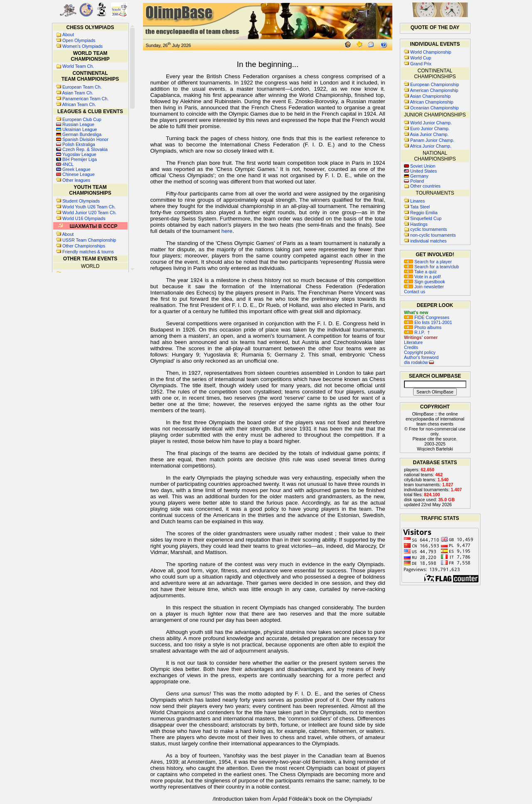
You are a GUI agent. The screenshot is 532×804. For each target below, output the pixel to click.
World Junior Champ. (431, 123)
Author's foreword (421, 357)
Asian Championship (430, 96)
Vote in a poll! (422, 277)
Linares (417, 201)
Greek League (76, 169)
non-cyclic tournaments (433, 235)
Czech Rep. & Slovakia (85, 149)
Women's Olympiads (83, 46)
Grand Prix (421, 64)
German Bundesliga (82, 134)
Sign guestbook (424, 282)
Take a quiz (420, 272)
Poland (417, 181)
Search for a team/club (431, 267)
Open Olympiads (79, 40)
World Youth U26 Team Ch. (89, 207)
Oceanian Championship (435, 108)
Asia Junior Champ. (429, 134)
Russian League (78, 124)
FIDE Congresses (427, 317)
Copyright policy (420, 352)
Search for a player (428, 262)
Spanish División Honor (85, 139)
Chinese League (79, 174)
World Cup (421, 58)
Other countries (425, 186)
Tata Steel (420, 207)
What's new (416, 312)
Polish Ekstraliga (79, 144)
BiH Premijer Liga (80, 159)
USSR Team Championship (89, 240)
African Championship (431, 102)
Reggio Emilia (424, 213)
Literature (413, 342)
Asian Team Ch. (78, 93)
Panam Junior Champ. (432, 140)
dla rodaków (419, 362)
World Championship (431, 52)
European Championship (435, 84)
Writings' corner (421, 337)
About (68, 35)
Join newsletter (424, 287)
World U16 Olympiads (84, 218)
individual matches (429, 241)
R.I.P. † (417, 332)
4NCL (68, 164)
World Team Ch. (78, 66)
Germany (419, 176)
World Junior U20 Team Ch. (90, 213)
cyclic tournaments (429, 229)
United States (424, 171)
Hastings (419, 224)
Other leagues (76, 180)
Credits (411, 347)
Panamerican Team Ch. (85, 99)
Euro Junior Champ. (430, 129)
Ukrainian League (80, 129)
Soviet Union (423, 166)
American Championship (434, 90)
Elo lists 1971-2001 (428, 322)
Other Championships (84, 246)
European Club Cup (82, 119)
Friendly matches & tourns (88, 252)
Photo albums (423, 327)
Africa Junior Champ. (431, 146)
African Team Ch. (79, 104)
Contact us (415, 292)
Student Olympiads (81, 201)
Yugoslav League (79, 154)
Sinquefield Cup (426, 218)
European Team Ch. (82, 87)
